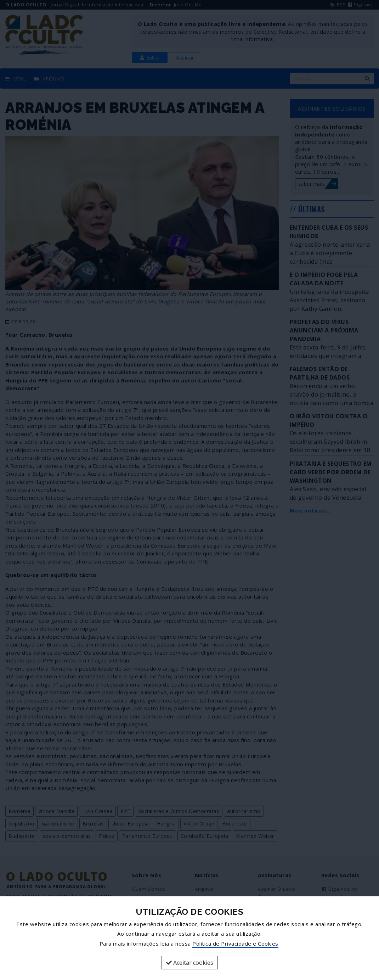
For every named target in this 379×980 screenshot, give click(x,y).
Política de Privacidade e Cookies (235, 943)
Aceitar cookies (190, 963)
